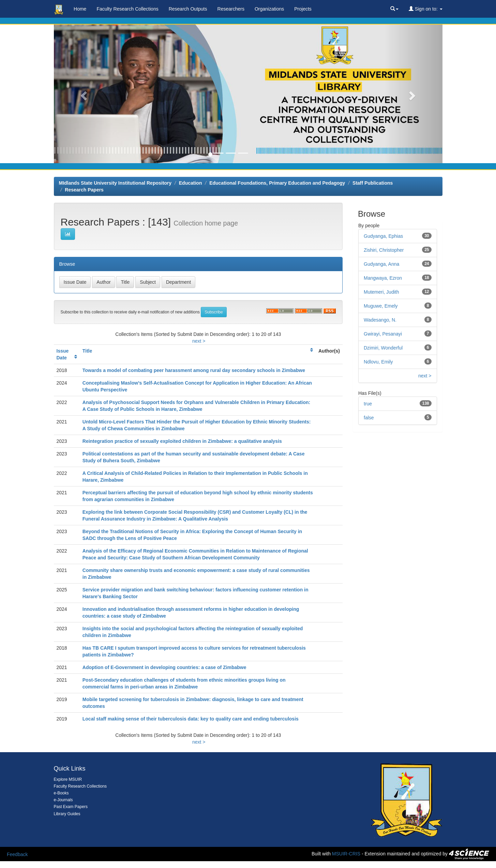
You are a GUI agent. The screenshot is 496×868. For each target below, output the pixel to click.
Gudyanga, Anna (381, 264)
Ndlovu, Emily (378, 362)
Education (191, 183)
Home (80, 9)
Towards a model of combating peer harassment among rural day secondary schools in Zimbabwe (194, 370)
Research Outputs (188, 9)
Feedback (17, 854)
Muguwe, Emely (381, 306)
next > (199, 341)
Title (87, 351)
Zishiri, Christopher (384, 250)
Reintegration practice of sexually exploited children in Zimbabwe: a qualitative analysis (182, 441)
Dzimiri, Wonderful (383, 348)
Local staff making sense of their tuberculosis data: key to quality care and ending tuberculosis (191, 719)
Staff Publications (373, 183)
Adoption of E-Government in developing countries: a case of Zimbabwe (164, 667)
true (368, 404)
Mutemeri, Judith (381, 292)
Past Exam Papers (71, 807)
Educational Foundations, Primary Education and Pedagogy (277, 183)
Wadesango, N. (380, 320)
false (369, 418)
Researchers (231, 9)
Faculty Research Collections (127, 9)
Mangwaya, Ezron (383, 278)
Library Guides (67, 814)
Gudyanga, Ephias (383, 236)
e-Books (61, 793)
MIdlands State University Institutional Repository (115, 183)
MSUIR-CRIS (346, 854)
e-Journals (63, 800)
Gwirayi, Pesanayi (383, 334)
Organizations (269, 9)
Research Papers (84, 190)
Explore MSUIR (68, 779)
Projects (303, 9)
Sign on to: (426, 9)
